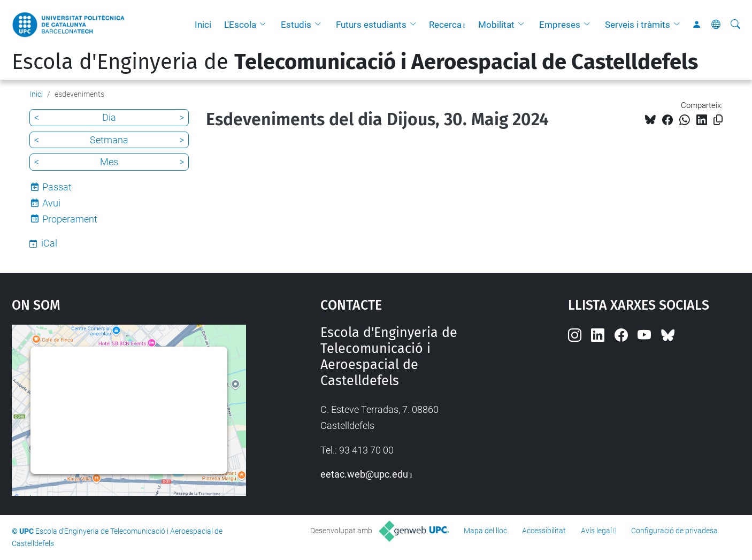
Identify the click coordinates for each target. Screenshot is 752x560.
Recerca (445, 25)
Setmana (109, 140)
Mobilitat (496, 25)
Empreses (560, 25)
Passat (57, 187)
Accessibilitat (544, 531)
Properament (70, 219)
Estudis (296, 25)
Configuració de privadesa (674, 531)
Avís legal (596, 531)
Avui (51, 203)
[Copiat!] (718, 120)
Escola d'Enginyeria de (355, 62)
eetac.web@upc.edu (364, 474)
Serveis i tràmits (638, 25)
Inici (203, 25)
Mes (109, 162)
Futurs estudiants (371, 25)
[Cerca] (735, 25)
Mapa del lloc (485, 531)
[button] (265, 25)
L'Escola (240, 25)
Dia (109, 117)
